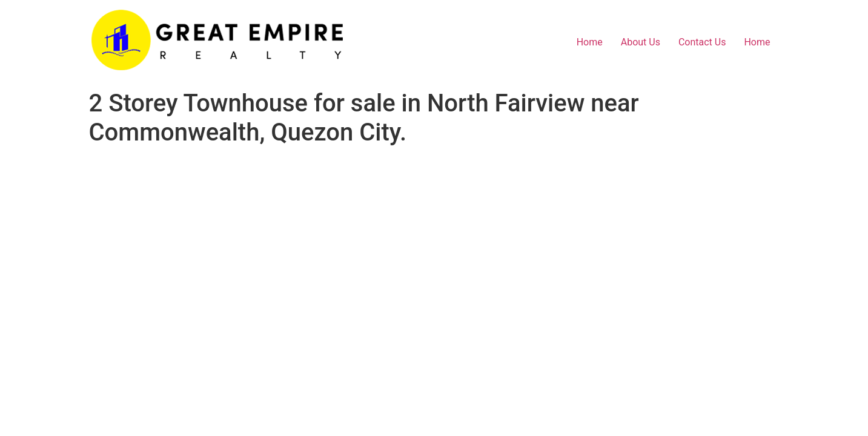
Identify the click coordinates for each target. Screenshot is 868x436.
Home (590, 42)
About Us (641, 42)
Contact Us (702, 42)
